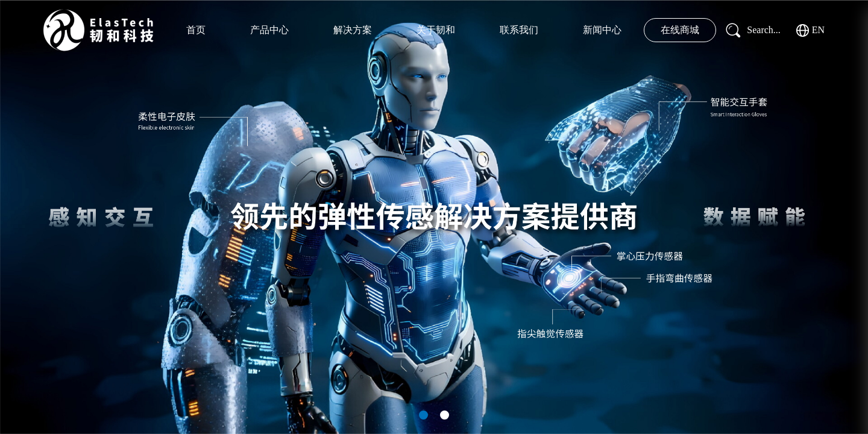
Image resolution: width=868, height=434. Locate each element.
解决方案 (353, 30)
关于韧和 (436, 30)
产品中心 (269, 30)
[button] (423, 415)
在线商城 (680, 30)
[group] (434, 217)
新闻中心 (602, 30)
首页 (196, 30)
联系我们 (519, 30)
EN (810, 30)
